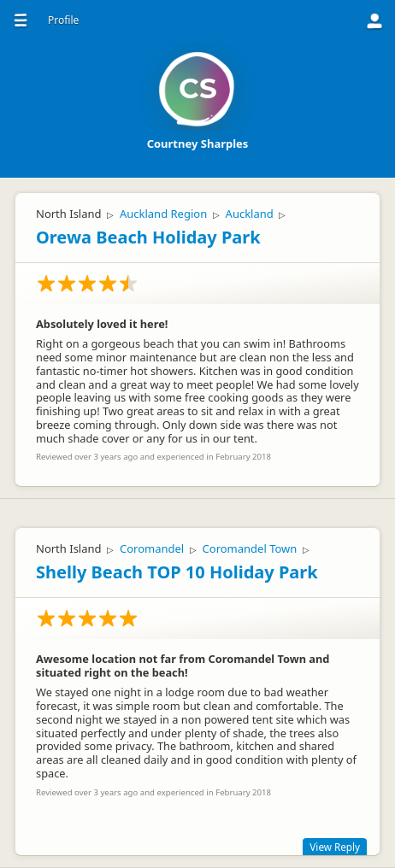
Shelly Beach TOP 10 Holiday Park (177, 572)
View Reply (335, 847)
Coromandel (152, 548)
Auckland (250, 214)
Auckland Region (163, 214)
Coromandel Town (250, 548)
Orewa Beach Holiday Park (148, 237)
